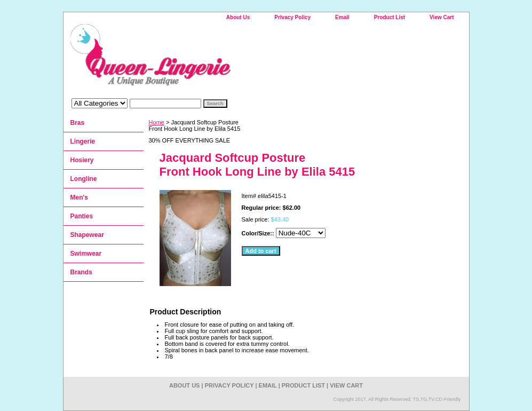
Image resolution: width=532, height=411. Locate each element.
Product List (390, 17)
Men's (80, 197)
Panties (82, 216)
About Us (238, 17)
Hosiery (82, 160)
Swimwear (86, 254)
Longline (84, 179)
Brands (81, 272)
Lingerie (83, 141)
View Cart (442, 17)
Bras (78, 123)
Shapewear (87, 235)
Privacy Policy (292, 17)
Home (157, 122)
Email (342, 17)
